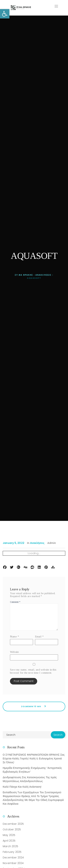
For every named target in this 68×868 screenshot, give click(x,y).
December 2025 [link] (13, 824)
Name (15, 637)
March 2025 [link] (10, 846)
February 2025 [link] (12, 852)
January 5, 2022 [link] (14, 543)
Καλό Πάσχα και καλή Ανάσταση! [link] (22, 787)
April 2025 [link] (9, 841)
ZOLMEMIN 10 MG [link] (34, 706)
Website (14, 652)
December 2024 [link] (13, 858)
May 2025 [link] (9, 835)
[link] (5, 14)
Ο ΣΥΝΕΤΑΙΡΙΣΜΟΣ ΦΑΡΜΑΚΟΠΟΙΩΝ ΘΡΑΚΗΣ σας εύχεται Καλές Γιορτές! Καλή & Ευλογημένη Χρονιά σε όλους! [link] (34, 759)
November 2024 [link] (13, 863)
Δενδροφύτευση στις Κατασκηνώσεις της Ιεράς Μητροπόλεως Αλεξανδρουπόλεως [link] (30, 779)
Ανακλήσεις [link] (37, 543)
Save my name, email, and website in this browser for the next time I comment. (33, 671)
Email (39, 637)
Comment (15, 602)
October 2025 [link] (12, 829)
